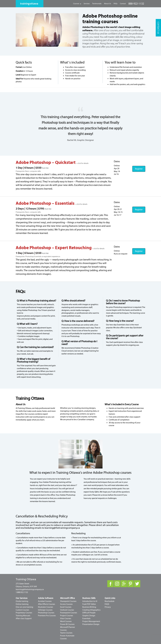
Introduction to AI (90, 601)
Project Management (91, 621)
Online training (22, 604)
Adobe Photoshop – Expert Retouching (54, 248)
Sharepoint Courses (68, 601)
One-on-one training (24, 607)
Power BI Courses (67, 624)
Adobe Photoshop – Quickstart (46, 162)
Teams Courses (66, 633)
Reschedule (109, 601)
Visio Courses (66, 618)
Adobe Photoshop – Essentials (46, 203)
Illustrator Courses (45, 607)
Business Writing (89, 607)
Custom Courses (22, 610)
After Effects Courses (46, 604)
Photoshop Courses (46, 613)
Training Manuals (23, 616)
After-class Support (24, 618)
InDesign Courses (45, 610)
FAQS (107, 604)
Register (139, 169)
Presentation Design (91, 624)
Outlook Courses (67, 610)
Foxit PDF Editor (89, 604)
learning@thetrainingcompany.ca (62, 528)
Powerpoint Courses (69, 613)
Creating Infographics (91, 610)
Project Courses (67, 616)
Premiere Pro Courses (47, 616)
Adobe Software (46, 598)
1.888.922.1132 (22, 592)
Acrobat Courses (45, 601)
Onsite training (22, 601)
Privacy (108, 607)
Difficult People (89, 613)
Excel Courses (66, 607)
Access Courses (66, 604)
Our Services (22, 598)
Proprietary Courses (24, 613)
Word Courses (66, 621)
